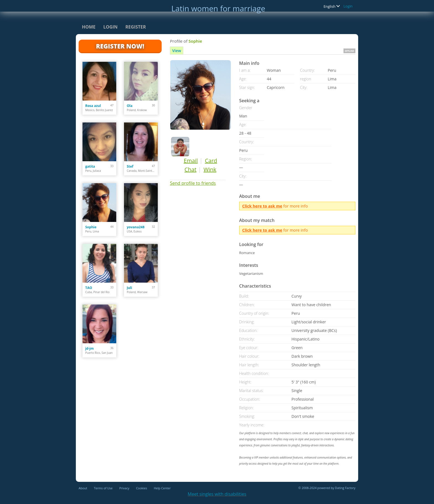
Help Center (162, 488)
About (83, 488)
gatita (90, 166)
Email (191, 161)
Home (89, 27)
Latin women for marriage (218, 8)
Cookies (141, 488)
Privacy (124, 488)
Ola (130, 106)
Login (348, 6)
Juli (129, 288)
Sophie (91, 227)
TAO (89, 288)
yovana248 (136, 227)
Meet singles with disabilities (217, 494)
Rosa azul (93, 106)
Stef (130, 166)
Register (136, 27)
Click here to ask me (262, 206)
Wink (210, 169)
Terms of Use (103, 488)
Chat (190, 169)
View (177, 51)
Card (211, 161)
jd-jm (90, 348)
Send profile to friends (193, 183)
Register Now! (120, 46)
